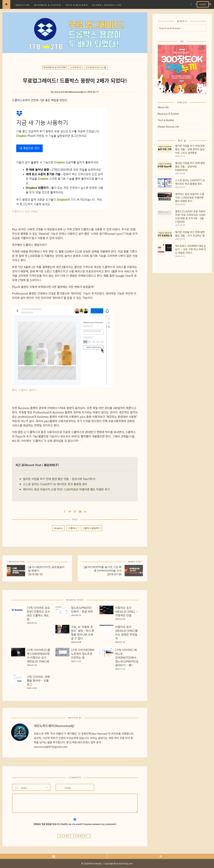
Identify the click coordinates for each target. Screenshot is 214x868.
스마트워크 (76, 67)
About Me (23, 5)
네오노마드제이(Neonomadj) (69, 92)
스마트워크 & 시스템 (96, 67)
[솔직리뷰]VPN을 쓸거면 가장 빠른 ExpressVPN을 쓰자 (103, 569)
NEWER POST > (135, 562)
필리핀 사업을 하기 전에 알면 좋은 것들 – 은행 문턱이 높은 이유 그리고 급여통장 (190, 149)
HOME (203, 4)
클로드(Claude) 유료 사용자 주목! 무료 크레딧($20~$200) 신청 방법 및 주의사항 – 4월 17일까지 (190, 216)
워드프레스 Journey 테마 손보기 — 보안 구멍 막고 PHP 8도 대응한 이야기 (191, 249)
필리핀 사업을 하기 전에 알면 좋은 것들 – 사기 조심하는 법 (190, 234)
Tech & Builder (77, 5)
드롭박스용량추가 (91, 528)
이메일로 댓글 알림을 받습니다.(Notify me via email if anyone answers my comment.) (75, 822)
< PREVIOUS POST (16, 562)
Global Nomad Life (107, 5)
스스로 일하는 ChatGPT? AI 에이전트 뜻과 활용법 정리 (55, 484)
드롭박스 (73, 528)
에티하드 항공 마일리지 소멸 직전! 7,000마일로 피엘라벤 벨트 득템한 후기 (66, 489)
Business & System (48, 5)
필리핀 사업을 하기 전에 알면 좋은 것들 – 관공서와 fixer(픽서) (59, 479)
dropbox (58, 528)
